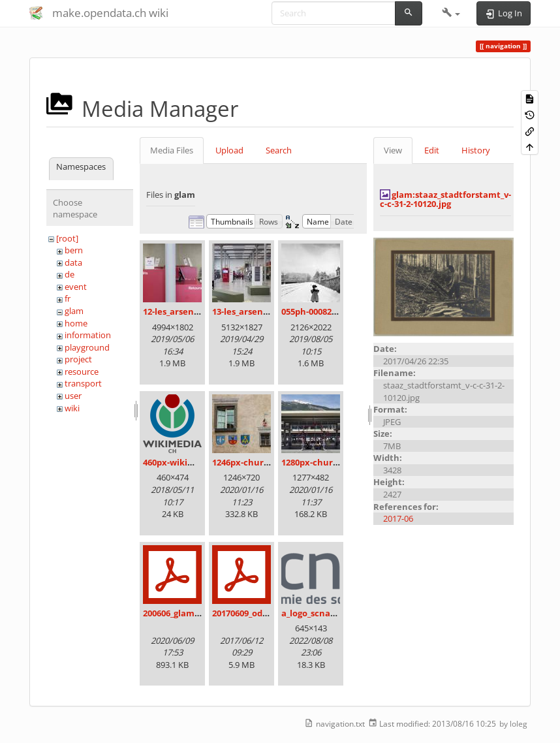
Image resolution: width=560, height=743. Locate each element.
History (476, 150)
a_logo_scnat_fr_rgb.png (331, 613)
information (88, 335)
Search (279, 150)
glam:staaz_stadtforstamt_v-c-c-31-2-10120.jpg (445, 199)
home (76, 323)
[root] (67, 238)
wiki (72, 408)
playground (87, 347)
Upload (229, 150)
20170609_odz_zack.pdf (258, 613)
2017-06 (398, 518)
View (393, 150)
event (76, 287)
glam (74, 311)
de (70, 274)
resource (82, 371)
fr (68, 298)
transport (83, 383)
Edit (432, 150)
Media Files (172, 150)
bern (74, 250)
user (73, 396)
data (73, 262)
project (78, 359)
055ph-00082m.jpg (318, 311)
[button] (451, 13)
